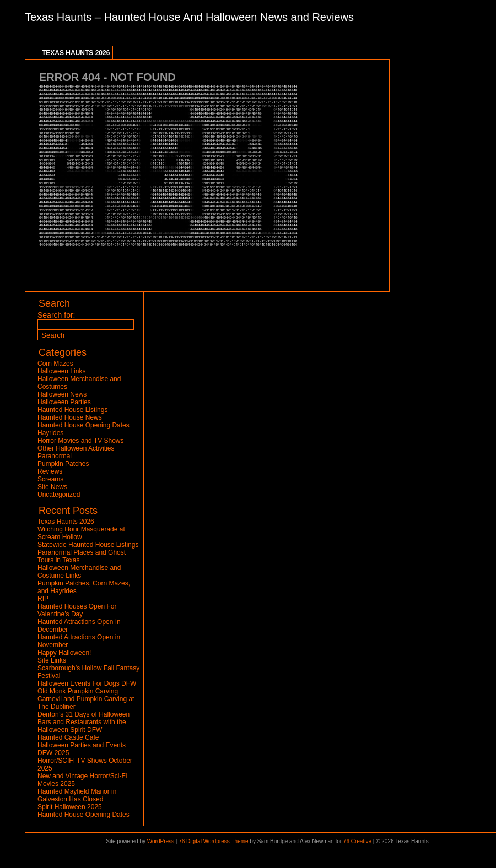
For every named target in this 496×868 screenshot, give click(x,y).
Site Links (52, 660)
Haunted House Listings (72, 410)
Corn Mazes (55, 364)
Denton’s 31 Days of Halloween (83, 714)
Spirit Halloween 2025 (70, 807)
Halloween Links (61, 371)
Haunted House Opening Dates (83, 425)
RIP (43, 599)
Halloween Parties (64, 402)
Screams (50, 479)
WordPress (161, 841)
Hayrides (50, 433)
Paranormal (55, 456)
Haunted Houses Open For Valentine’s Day (77, 610)
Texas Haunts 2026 (76, 53)
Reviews (50, 471)
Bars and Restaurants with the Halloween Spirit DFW (82, 726)
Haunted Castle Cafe (68, 737)
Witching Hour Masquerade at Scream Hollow (81, 533)
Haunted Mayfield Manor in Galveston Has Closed (77, 795)
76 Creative (357, 841)
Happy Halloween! (64, 653)
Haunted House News (70, 417)
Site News (52, 487)
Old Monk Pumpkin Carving (78, 691)
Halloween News (62, 394)
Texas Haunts (58, 17)
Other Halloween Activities (76, 448)
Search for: (56, 315)
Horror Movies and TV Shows (81, 441)
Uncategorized (59, 495)
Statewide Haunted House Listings (88, 545)
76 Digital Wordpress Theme (213, 841)
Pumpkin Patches (63, 464)
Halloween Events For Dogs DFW (87, 683)
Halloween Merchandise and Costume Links (79, 572)
